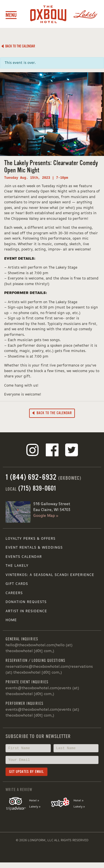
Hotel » (34, 801)
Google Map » (46, 516)
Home (11, 620)
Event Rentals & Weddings (34, 548)
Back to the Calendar (18, 46)
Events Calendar (24, 557)
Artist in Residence (26, 611)
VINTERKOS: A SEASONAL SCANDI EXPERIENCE (50, 575)
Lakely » (35, 807)
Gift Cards (17, 584)
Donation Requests (26, 602)
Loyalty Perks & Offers (31, 539)
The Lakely (17, 566)
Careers (14, 593)
